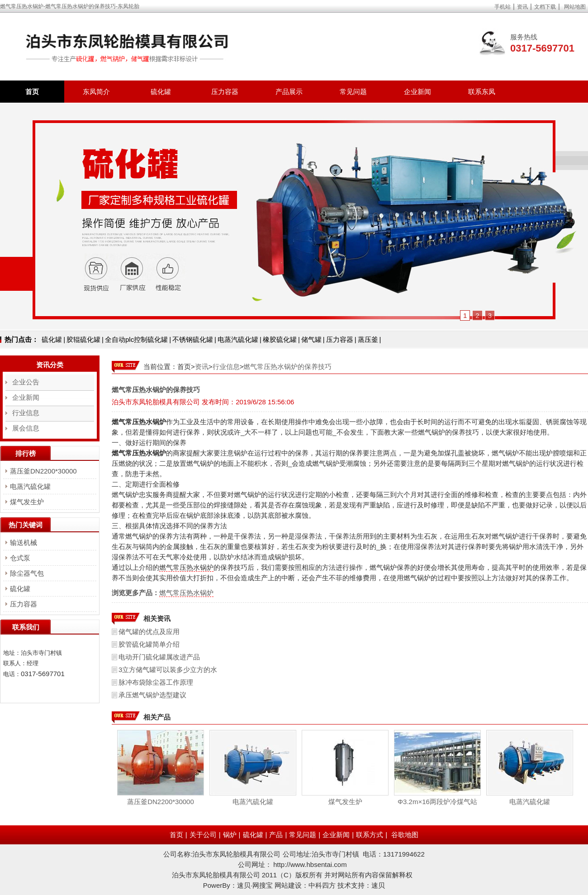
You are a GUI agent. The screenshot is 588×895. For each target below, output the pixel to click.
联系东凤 (482, 92)
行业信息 (226, 367)
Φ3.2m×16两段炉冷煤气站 (437, 802)
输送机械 (24, 542)
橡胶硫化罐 (280, 339)
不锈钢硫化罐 (193, 339)
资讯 (522, 7)
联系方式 (370, 835)
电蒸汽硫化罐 (238, 339)
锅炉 (230, 835)
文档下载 (545, 7)
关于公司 (203, 835)
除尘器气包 (27, 573)
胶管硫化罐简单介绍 (149, 644)
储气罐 (311, 339)
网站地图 (575, 7)
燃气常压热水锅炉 (186, 567)
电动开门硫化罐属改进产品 (159, 657)
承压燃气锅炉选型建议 (152, 695)
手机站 (503, 7)
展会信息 (26, 428)
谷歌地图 (405, 835)
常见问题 (353, 92)
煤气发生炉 (345, 802)
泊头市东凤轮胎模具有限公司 (156, 402)
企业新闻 (417, 92)
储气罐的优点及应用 (149, 632)
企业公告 (26, 382)
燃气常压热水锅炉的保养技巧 (287, 367)
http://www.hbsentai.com (310, 864)
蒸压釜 (368, 339)
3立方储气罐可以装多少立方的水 (168, 670)
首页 (32, 92)
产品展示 (289, 92)
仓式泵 (20, 558)
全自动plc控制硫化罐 (136, 339)
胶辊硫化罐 (83, 339)
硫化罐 (161, 92)
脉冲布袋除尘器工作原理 (156, 682)
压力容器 (225, 92)
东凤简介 (96, 92)
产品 (276, 835)
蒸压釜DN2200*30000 (161, 802)
